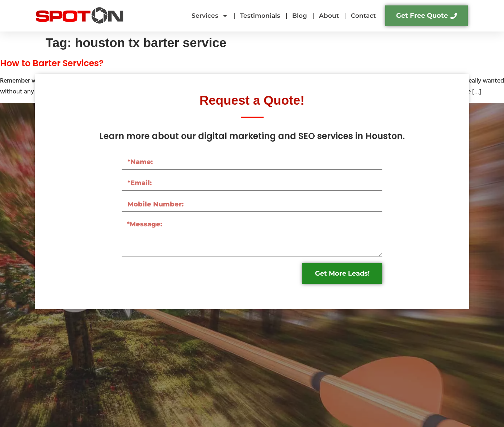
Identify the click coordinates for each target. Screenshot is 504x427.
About (329, 16)
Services (210, 16)
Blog (300, 16)
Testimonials (260, 16)
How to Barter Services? (52, 63)
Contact (363, 16)
